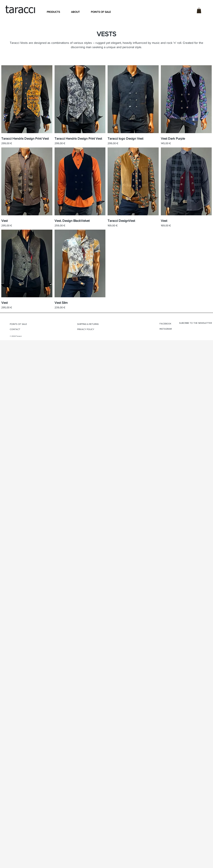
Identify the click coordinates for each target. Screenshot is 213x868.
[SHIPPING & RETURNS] (94, 324)
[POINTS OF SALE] (24, 324)
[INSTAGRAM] (169, 329)
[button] (53, 12)
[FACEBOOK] (169, 324)
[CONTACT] (20, 329)
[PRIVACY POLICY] (90, 329)
